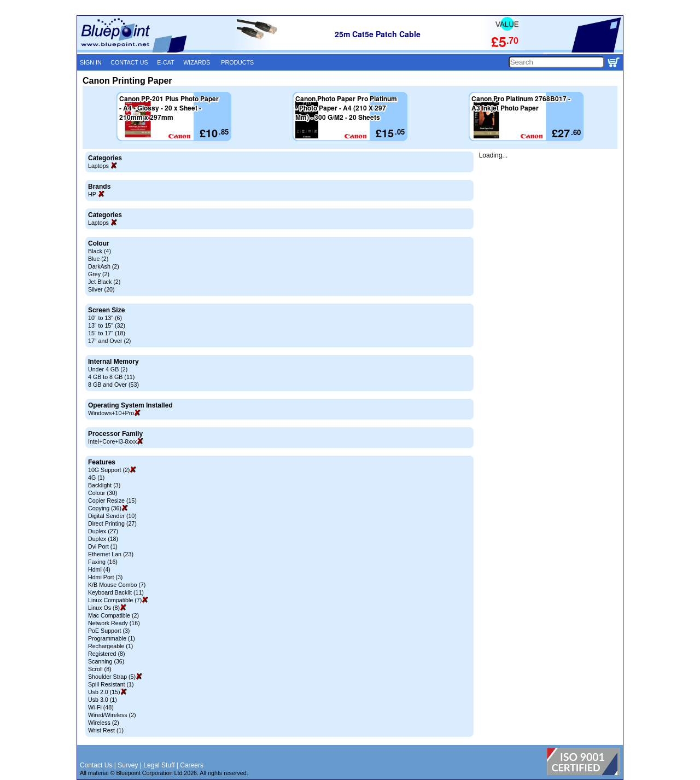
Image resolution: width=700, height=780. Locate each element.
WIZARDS (197, 62)
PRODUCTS (237, 62)
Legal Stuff (159, 765)
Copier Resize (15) (112, 500)
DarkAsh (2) (104, 266)
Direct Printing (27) (112, 523)
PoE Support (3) (109, 631)
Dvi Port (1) (103, 546)
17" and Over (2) (109, 341)
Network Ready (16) (114, 623)
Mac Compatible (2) (113, 615)
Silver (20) (101, 289)
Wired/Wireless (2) (112, 715)
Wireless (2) (104, 723)
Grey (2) (99, 274)
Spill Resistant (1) (111, 684)
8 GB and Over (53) (113, 385)
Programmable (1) (112, 638)
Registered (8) (107, 654)
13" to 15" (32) (107, 325)
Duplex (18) (103, 539)
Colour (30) (103, 493)
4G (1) (96, 478)
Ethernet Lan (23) (111, 554)
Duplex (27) (103, 531)
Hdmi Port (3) (105, 577)
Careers (192, 765)
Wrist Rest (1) (106, 730)
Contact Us (96, 765)
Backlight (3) (104, 485)
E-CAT (165, 62)
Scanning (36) (106, 661)
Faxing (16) (103, 562)
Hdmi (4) (99, 569)
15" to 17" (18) (107, 333)
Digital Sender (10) (112, 516)
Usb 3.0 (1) (103, 700)
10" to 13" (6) (105, 318)
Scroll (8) (100, 669)
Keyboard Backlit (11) (116, 592)
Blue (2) (98, 259)
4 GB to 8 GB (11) (111, 377)
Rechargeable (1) (110, 646)
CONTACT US (129, 62)
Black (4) (100, 251)
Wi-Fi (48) (101, 707)
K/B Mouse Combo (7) (117, 585)
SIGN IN (91, 62)
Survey (128, 765)
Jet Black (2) (104, 282)
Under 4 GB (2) (108, 369)
